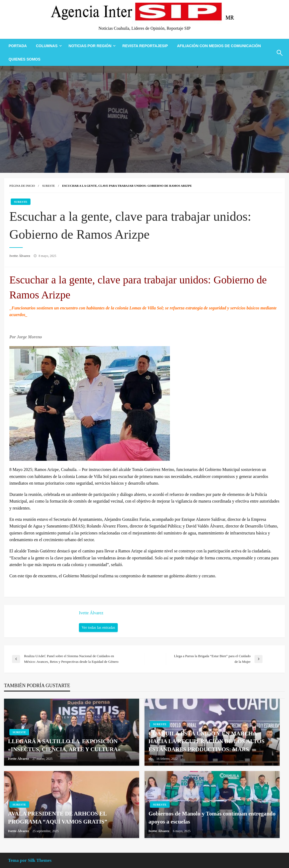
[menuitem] (18, 46)
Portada (18, 46)
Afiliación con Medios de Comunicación (219, 46)
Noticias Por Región (90, 46)
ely (151, 759)
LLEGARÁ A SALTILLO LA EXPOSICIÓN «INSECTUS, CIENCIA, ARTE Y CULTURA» (64, 745)
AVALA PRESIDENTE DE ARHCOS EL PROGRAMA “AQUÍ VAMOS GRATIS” (58, 818)
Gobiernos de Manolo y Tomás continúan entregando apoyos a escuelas (212, 818)
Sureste (48, 186)
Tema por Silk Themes (30, 860)
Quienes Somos (24, 59)
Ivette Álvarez (20, 256)
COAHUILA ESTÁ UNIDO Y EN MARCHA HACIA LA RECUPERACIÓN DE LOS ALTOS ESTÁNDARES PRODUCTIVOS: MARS (207, 741)
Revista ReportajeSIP (145, 46)
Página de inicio (22, 186)
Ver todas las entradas (98, 627)
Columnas (47, 46)
